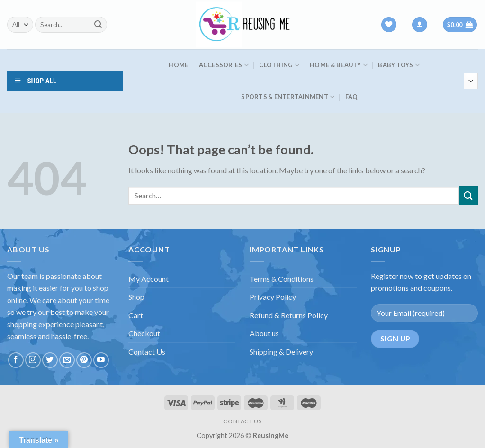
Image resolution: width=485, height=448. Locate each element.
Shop (136, 297)
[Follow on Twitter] (50, 360)
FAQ (352, 97)
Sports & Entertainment (288, 97)
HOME (178, 65)
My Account (148, 279)
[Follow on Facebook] (16, 360)
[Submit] (98, 25)
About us (264, 333)
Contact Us (147, 352)
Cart (136, 315)
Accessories (224, 65)
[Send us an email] (67, 360)
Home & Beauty (339, 65)
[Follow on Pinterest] (84, 360)
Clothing (279, 65)
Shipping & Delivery (281, 352)
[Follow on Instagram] (33, 360)
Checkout (144, 333)
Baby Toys (399, 65)
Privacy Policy (273, 297)
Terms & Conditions (282, 279)
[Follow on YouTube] (101, 360)
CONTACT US (242, 421)
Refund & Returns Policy (289, 315)
